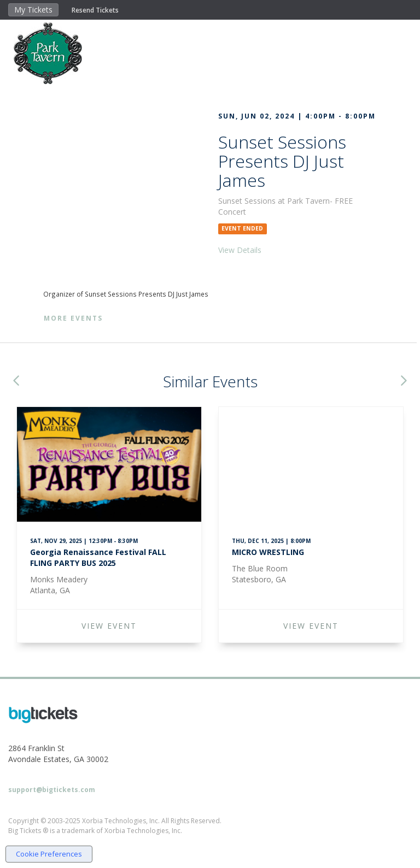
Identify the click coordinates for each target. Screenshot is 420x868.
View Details (240, 250)
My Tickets (33, 10)
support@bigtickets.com (52, 790)
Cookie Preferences (49, 854)
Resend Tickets (95, 10)
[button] (16, 382)
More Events (73, 318)
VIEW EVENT (109, 626)
